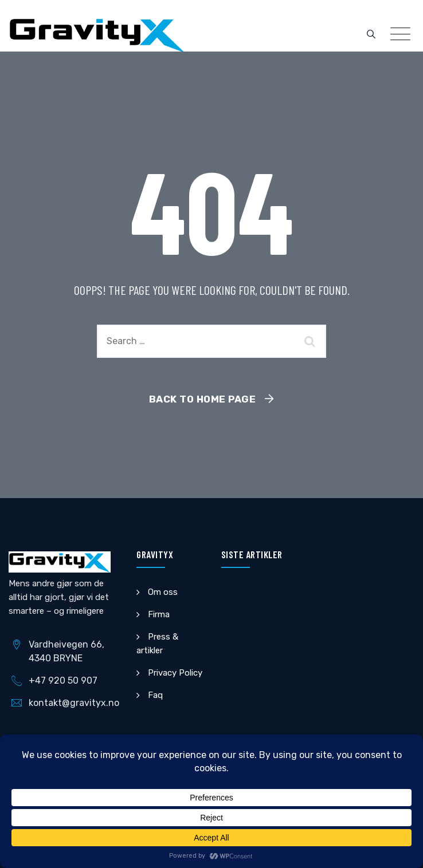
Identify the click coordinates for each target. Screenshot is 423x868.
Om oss (163, 592)
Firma (159, 614)
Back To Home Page (203, 399)
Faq (155, 695)
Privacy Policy (175, 673)
